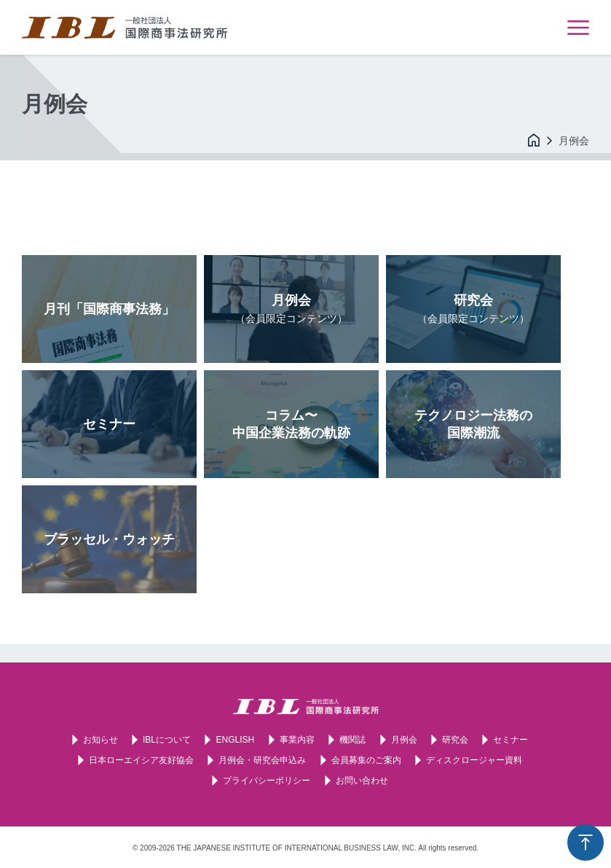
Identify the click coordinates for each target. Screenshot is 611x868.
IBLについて (167, 740)
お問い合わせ (362, 781)
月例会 (291, 309)
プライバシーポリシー (267, 781)
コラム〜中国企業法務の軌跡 (291, 424)
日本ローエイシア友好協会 (141, 760)
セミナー (109, 424)
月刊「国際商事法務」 (109, 309)
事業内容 (297, 740)
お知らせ (100, 740)
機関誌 (352, 740)
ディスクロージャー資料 (474, 760)
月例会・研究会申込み (262, 760)
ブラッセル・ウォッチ (109, 539)
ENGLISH (235, 740)
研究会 (473, 309)
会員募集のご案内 (366, 760)
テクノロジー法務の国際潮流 (473, 424)
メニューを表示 (578, 28)
